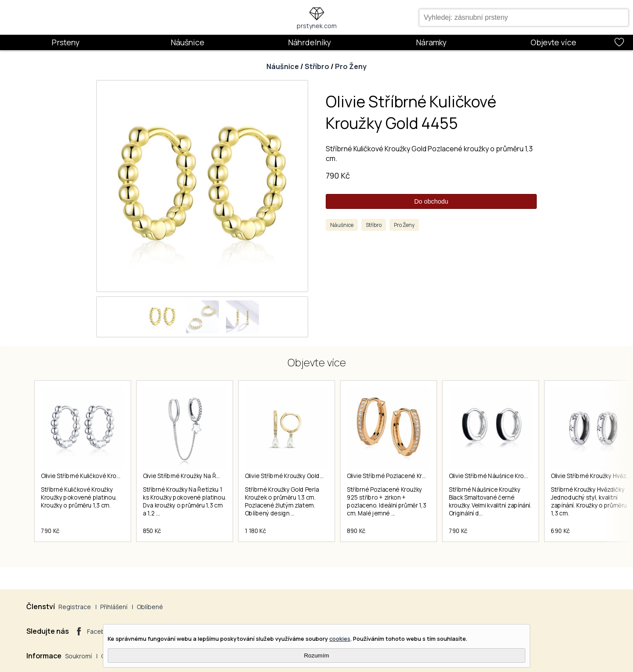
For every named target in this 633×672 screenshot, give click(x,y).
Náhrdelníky (309, 42)
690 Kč (560, 531)
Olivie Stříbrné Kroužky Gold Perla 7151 (296, 476)
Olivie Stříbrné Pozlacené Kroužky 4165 (400, 476)
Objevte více (553, 42)
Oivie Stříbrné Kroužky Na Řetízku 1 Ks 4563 (202, 476)
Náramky (431, 42)
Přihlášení (114, 607)
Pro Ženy (351, 66)
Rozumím (316, 656)
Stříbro (317, 66)
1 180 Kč (255, 531)
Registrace (75, 607)
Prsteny (65, 42)
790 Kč (338, 175)
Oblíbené (150, 607)
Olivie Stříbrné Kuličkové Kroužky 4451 (92, 476)
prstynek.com (317, 26)
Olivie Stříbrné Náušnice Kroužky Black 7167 (507, 476)
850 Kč (152, 531)
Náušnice (187, 42)
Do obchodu (431, 201)
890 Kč (356, 531)
